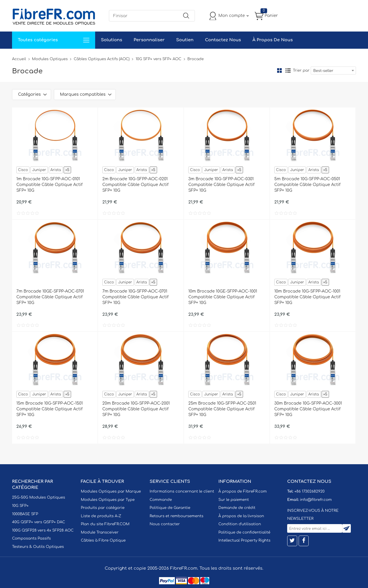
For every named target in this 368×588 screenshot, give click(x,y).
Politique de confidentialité (244, 532)
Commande (161, 500)
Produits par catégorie (103, 508)
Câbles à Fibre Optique (103, 540)
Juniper (39, 170)
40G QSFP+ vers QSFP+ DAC (39, 522)
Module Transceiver (100, 532)
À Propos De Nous (273, 40)
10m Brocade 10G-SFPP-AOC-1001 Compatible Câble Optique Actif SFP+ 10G (307, 297)
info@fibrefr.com (316, 500)
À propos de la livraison (241, 516)
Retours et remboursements (176, 516)
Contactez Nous (223, 40)
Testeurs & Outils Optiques (38, 547)
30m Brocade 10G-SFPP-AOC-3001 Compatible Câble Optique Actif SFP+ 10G (308, 409)
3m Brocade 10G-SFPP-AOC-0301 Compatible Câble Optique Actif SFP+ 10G (221, 185)
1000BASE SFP (25, 514)
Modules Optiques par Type (108, 500)
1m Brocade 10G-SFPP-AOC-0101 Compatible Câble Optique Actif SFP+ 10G (49, 185)
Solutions (111, 40)
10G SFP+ (20, 506)
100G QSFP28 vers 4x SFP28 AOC (43, 530)
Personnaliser (149, 40)
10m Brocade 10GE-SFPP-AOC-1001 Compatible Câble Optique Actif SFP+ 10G (223, 297)
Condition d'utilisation (240, 524)
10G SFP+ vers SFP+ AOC (158, 59)
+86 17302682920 (309, 491)
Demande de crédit (237, 508)
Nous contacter (165, 524)
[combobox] (333, 70)
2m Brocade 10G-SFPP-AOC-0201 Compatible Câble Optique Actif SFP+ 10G (135, 185)
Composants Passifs (31, 538)
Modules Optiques (50, 59)
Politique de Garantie (170, 508)
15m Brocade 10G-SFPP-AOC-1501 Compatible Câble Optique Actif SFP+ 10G (50, 409)
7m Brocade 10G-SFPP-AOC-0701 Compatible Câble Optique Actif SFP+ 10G (135, 297)
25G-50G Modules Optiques (39, 497)
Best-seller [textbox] (323, 71)
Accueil (19, 59)
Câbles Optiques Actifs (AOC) (102, 59)
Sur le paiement (234, 500)
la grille (279, 70)
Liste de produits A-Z (101, 516)
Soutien (185, 40)
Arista (56, 170)
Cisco (23, 170)
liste (288, 70)
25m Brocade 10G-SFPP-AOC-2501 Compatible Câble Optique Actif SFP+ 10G (222, 409)
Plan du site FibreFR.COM (105, 524)
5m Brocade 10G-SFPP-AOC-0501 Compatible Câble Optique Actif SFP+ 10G (307, 185)
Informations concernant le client (182, 491)
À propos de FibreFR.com (242, 491)
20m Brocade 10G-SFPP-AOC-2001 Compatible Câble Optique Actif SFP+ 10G (136, 409)
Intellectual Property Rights (244, 540)
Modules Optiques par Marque (111, 491)
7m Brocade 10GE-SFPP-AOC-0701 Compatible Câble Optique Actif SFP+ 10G (50, 297)
